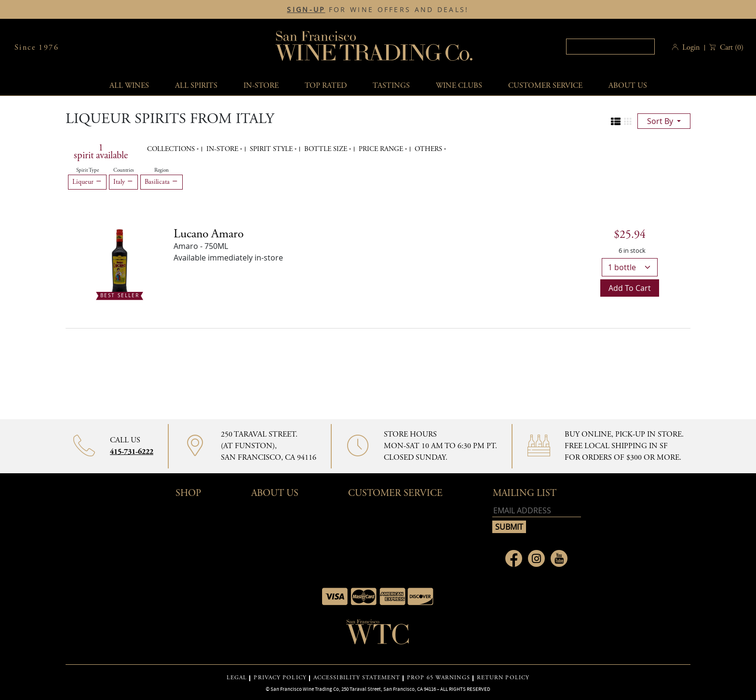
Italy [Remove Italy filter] (123, 182)
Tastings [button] (391, 86)
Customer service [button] (545, 86)
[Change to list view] (616, 122)
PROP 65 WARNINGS (439, 678)
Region (162, 170)
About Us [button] (628, 86)
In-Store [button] (261, 86)
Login (691, 48)
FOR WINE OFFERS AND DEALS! (378, 10)
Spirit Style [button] (272, 149)
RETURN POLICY (503, 678)
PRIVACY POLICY (280, 678)
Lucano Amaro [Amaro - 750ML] (209, 234)
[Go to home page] (378, 635)
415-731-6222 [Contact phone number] (132, 452)
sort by (661, 121)
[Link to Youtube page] (559, 558)
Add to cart (630, 288)
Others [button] (429, 149)
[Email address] (537, 511)
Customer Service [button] (395, 493)
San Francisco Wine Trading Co (375, 48)
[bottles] (630, 267)
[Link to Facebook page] (514, 558)
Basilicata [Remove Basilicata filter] (162, 182)
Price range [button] (382, 149)
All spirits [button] (196, 86)
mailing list (525, 493)
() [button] (731, 48)
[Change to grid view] (628, 122)
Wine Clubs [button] (459, 86)
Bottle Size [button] (327, 149)
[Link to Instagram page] (536, 558)
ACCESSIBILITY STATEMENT (357, 678)
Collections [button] (172, 149)
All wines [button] (129, 86)
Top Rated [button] (326, 86)
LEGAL (237, 678)
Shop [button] (188, 493)
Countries (124, 170)
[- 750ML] (120, 261)
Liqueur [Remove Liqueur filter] (87, 182)
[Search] (610, 47)
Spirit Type (88, 170)
